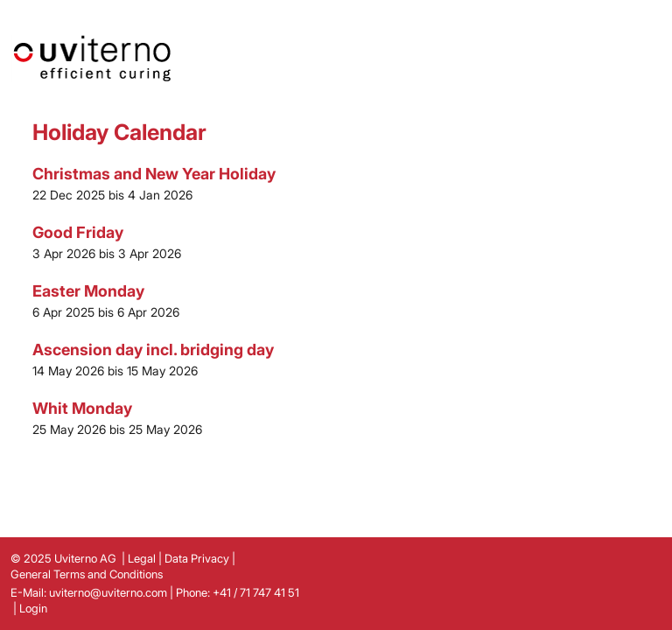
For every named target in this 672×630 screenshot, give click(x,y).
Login (33, 608)
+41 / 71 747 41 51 (256, 592)
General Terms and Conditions (87, 574)
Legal (142, 558)
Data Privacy (197, 558)
